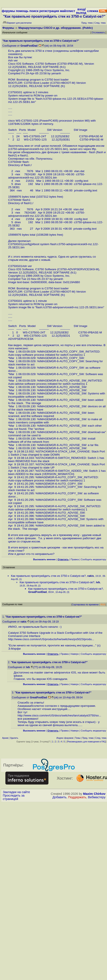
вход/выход (81, 11)
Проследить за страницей (14, 797)
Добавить (60, 797)
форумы (8, 11)
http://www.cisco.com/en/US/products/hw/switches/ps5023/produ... (51, 639)
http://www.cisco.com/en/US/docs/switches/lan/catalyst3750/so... (59, 715)
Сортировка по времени (85, 604)
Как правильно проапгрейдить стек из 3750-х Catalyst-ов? (48, 576)
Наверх (75, 654)
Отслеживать (98, 33)
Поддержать (77, 797)
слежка (93, 11)
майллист (67, 11)
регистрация (49, 11)
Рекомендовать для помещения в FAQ (87, 742)
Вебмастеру (97, 797)
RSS (103, 604)
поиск (34, 11)
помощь (22, 11)
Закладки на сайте (16, 792)
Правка (75, 559)
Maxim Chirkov (94, 794)
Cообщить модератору (93, 559)
